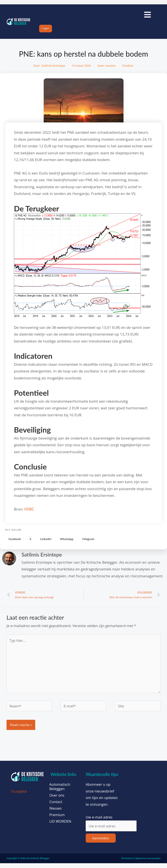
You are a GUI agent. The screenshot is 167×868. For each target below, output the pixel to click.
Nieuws (55, 813)
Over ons (57, 800)
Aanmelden (101, 843)
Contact (56, 807)
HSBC (29, 514)
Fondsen (128, 71)
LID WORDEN (60, 826)
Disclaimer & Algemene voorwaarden (141, 863)
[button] (15, 544)
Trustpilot (19, 796)
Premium (57, 820)
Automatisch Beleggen (60, 791)
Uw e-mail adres (99, 822)
